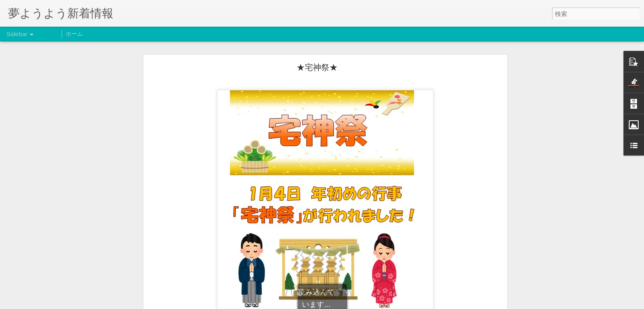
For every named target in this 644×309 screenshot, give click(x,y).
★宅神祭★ (317, 67)
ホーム (74, 34)
